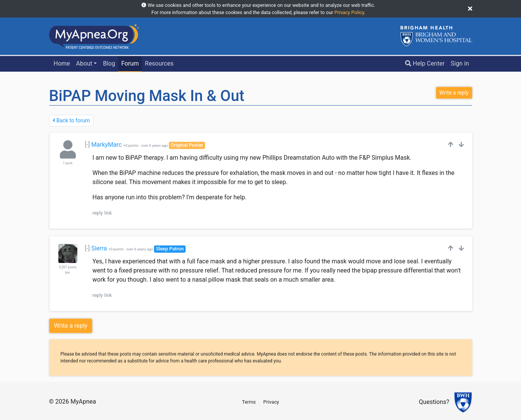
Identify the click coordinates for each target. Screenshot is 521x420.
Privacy (271, 402)
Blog (109, 63)
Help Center (425, 63)
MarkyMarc (106, 145)
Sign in (460, 63)
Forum (130, 63)
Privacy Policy (349, 12)
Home (62, 63)
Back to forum (71, 120)
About (84, 63)
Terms (249, 402)
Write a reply (71, 326)
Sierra (99, 248)
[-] (87, 145)
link (108, 213)
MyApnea (83, 402)
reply (98, 213)
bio (67, 273)
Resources (159, 63)
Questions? (434, 402)
